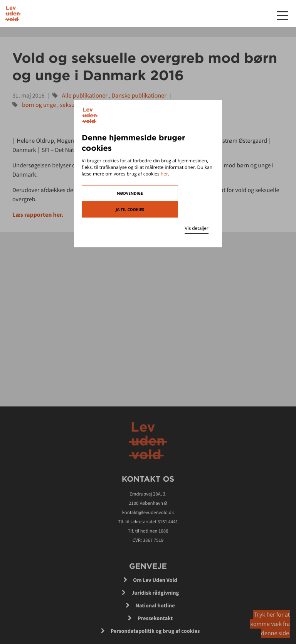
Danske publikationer (139, 96)
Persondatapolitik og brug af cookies (155, 631)
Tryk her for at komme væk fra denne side (270, 624)
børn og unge (39, 105)
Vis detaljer (197, 228)
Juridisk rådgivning (155, 593)
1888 (163, 531)
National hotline (155, 605)
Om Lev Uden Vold (155, 580)
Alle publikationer (85, 96)
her (164, 174)
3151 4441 (167, 522)
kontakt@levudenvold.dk (148, 513)
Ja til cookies (130, 209)
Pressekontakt (155, 618)
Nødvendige (130, 193)
